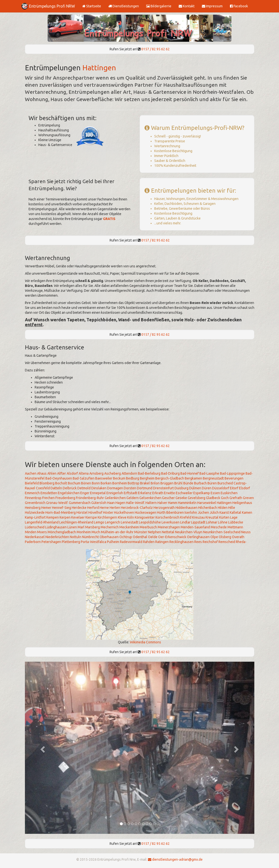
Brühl (178, 483)
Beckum (119, 478)
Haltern (151, 503)
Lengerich (113, 522)
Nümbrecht (90, 537)
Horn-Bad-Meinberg (61, 512)
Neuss (246, 532)
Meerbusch (148, 527)
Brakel (145, 483)
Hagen (120, 503)
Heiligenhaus (242, 503)
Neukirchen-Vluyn (189, 532)
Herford (93, 508)
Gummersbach (80, 503)
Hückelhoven (124, 512)
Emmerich (32, 493)
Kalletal (235, 512)
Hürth (161, 512)
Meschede (219, 527)
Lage (234, 517)
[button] (42, 748)
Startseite (92, 6)
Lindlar (185, 522)
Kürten (224, 517)
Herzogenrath (164, 508)
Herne (104, 508)
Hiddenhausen (186, 508)
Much (96, 532)
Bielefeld (32, 483)
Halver (162, 503)
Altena (84, 473)
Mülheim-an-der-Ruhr (117, 532)
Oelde (153, 537)
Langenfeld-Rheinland (42, 522)
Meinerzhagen (169, 527)
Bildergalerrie (159, 6)
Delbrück (70, 488)
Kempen (53, 517)
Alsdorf (72, 473)
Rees (198, 542)
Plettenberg (71, 542)
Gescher (168, 498)
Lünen (72, 527)
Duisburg (181, 488)
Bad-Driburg (170, 473)
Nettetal (168, 532)
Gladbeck (213, 498)
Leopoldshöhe (150, 522)
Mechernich (110, 527)
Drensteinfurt (163, 488)
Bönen (86, 483)
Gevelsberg (196, 498)
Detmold (84, 488)
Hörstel (82, 512)
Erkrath (158, 493)
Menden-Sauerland (195, 527)
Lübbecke (236, 522)
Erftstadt (130, 493)
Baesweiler (104, 478)
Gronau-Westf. (57, 503)
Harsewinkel (207, 503)
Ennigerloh (115, 493)
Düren (207, 488)
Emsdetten (49, 493)
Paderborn (33, 542)
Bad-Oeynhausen (59, 478)
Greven (248, 498)
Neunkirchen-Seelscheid (222, 532)
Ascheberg (113, 473)
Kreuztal (212, 517)
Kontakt (187, 6)
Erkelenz (145, 493)
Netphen (155, 532)
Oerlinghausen (198, 537)
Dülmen (195, 488)
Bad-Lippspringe (232, 473)
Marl (81, 527)
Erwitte (170, 493)
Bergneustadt (213, 478)
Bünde (188, 483)
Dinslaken (99, 488)
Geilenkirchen (115, 498)
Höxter (108, 512)
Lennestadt (129, 522)
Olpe (214, 537)
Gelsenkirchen (150, 498)
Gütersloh (99, 503)
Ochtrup (126, 537)
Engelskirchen (69, 493)
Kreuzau (198, 517)
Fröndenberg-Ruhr (90, 498)
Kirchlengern (107, 517)
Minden (31, 532)
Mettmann (235, 527)
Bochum (74, 483)
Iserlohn (191, 512)
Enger (85, 493)
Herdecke (79, 508)
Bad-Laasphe (209, 473)
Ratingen (162, 542)
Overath (238, 537)
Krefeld (186, 517)
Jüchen (203, 512)
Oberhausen (109, 537)
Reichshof (210, 542)
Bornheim (120, 483)
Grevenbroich (35, 503)
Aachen (31, 473)
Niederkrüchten (57, 537)
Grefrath (236, 498)
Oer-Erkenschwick (172, 537)
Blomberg (47, 483)
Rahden (149, 542)
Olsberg (225, 537)
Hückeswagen (145, 512)
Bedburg (133, 478)
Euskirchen (229, 493)
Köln (131, 517)
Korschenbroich (167, 517)
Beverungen (234, 478)
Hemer (46, 508)
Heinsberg (33, 508)
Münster (141, 532)
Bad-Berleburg (149, 473)
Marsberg (93, 527)
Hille (232, 508)
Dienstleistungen (124, 6)
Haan (111, 503)
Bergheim (147, 478)
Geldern (133, 498)
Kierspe (91, 517)
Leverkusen (170, 522)
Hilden (223, 508)
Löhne (223, 522)
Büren (212, 483)
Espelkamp (202, 493)
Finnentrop (33, 498)
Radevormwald (131, 542)
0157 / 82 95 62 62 (155, 49)
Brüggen (167, 483)
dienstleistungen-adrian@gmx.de (175, 859)
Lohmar (212, 522)
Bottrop (134, 483)
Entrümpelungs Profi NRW (52, 6)
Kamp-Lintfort (35, 517)
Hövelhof (95, 512)
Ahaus (42, 473)
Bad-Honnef (190, 473)
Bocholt (61, 483)
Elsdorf (244, 488)
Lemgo (99, 522)
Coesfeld (43, 488)
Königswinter (145, 517)
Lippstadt (198, 522)
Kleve (122, 517)
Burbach (200, 483)
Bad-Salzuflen (84, 478)
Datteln (56, 488)
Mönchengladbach (62, 532)
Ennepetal (98, 493)
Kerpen (65, 517)
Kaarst (224, 512)
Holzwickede (35, 512)
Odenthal (140, 537)
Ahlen (52, 473)
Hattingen (99, 68)
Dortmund (145, 488)
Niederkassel (35, 537)
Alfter (62, 473)
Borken (106, 483)
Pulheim (113, 542)
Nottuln (76, 537)
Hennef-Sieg (62, 508)
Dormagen (115, 488)
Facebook (239, 6)
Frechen (48, 498)
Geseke (181, 498)
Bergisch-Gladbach (170, 478)
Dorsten (130, 488)
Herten (115, 508)
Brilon (155, 483)
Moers (42, 532)
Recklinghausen (181, 542)
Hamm (173, 503)
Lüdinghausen (56, 527)
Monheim (84, 532)
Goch (225, 498)
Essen (215, 493)
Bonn (96, 483)
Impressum (212, 6)
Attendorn (129, 473)
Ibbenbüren (175, 512)
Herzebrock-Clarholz (137, 508)
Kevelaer (78, 517)
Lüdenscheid (35, 527)
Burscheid (225, 483)
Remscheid (227, 542)
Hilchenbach (208, 508)
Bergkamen (193, 478)
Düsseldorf (221, 488)
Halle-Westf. (135, 503)
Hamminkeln (187, 503)
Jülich (214, 512)
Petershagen (51, 542)
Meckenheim (129, 527)
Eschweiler (184, 493)
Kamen (247, 512)
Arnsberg (96, 473)
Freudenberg (65, 498)
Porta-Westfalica (93, 542)
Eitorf (234, 488)
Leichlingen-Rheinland (76, 522)
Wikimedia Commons (145, 642)
